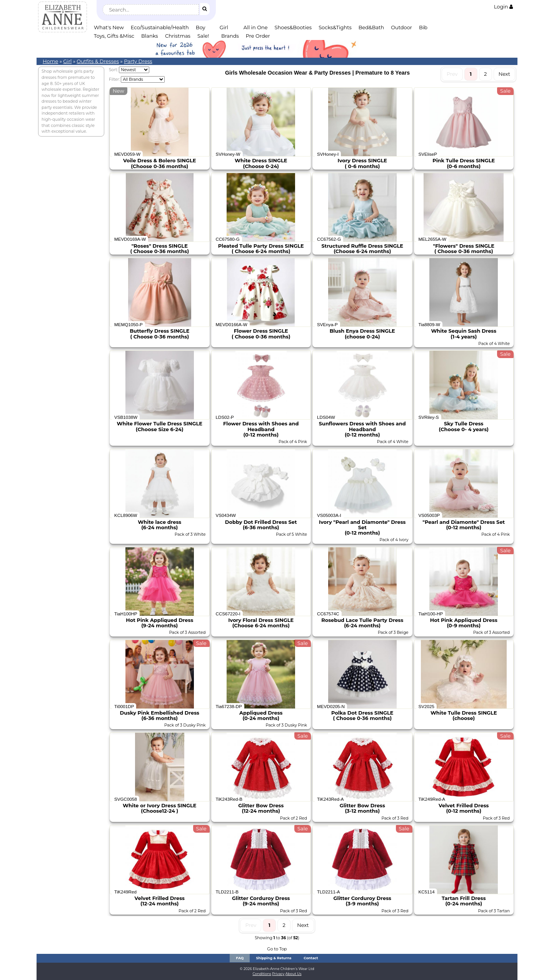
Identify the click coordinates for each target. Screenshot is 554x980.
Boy (201, 27)
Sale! (203, 36)
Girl (224, 27)
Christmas (178, 36)
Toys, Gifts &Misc (114, 36)
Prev (452, 74)
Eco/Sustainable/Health (160, 27)
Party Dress (138, 61)
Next (504, 74)
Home (50, 61)
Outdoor (401, 27)
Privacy (278, 974)
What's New (109, 27)
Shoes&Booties (293, 27)
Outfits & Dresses (98, 61)
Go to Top (277, 949)
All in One (256, 27)
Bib (423, 27)
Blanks (150, 36)
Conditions (262, 974)
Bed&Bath (371, 27)
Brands (230, 36)
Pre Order (258, 36)
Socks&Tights (335, 27)
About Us (294, 974)
